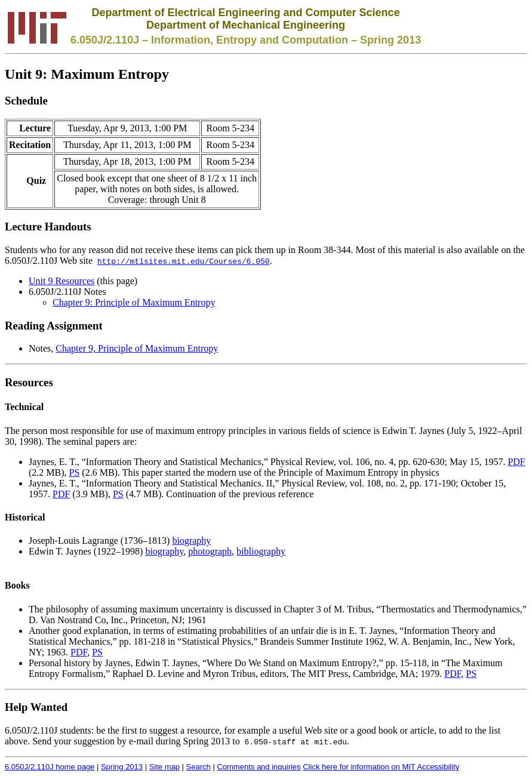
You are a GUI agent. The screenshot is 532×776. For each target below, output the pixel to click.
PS (75, 472)
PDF (516, 462)
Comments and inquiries (259, 767)
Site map (164, 767)
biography (191, 541)
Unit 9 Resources (61, 281)
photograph (210, 551)
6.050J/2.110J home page (50, 767)
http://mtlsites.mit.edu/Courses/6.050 (184, 261)
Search (199, 767)
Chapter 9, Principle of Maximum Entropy (137, 348)
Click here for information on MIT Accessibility (381, 767)
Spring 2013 (122, 767)
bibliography (261, 551)
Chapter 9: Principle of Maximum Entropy (134, 302)
